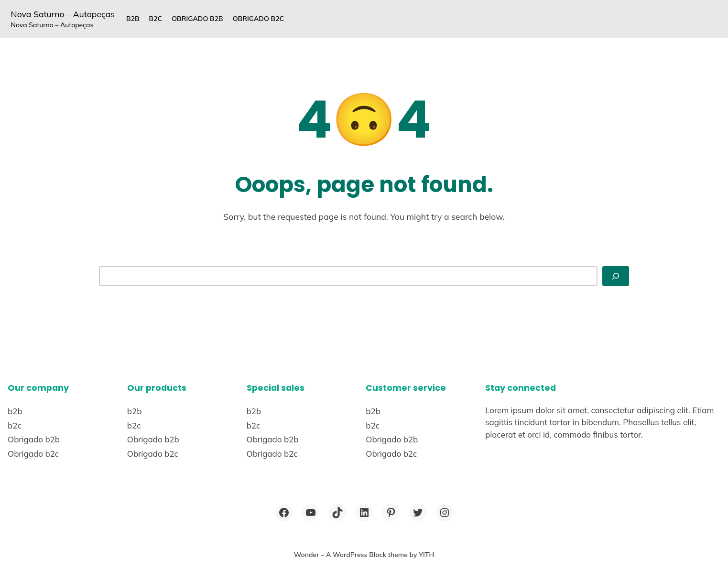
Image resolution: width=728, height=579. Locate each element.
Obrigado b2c (259, 19)
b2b (133, 19)
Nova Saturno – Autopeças (63, 14)
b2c (156, 19)
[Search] (616, 276)
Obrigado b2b (197, 19)
